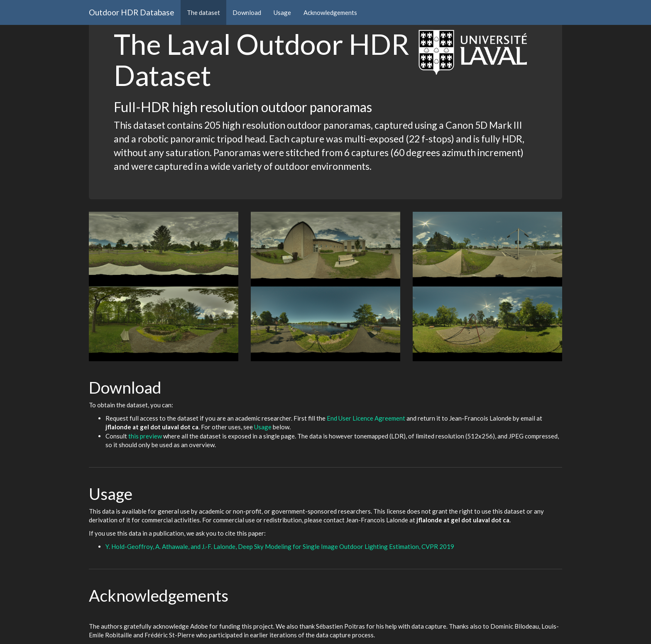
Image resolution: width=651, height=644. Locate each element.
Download (247, 12)
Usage (282, 12)
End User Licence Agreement (366, 418)
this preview (145, 436)
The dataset (203, 12)
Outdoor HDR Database (132, 12)
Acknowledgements (330, 12)
